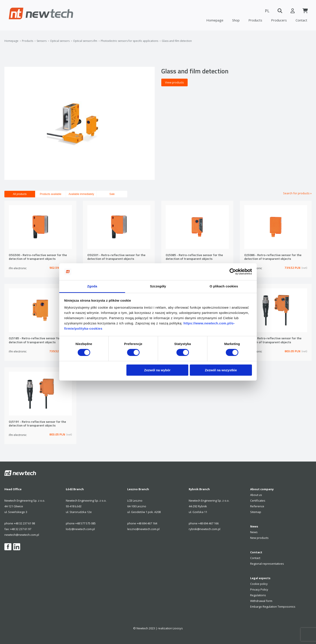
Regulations (258, 595)
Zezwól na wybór (157, 370)
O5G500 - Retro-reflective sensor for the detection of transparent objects (38, 257)
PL (266, 11)
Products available (50, 194)
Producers (279, 20)
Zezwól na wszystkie (221, 370)
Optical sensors (60, 41)
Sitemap (256, 512)
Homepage (215, 20)
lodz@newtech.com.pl (80, 529)
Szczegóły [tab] (158, 286)
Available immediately (81, 194)
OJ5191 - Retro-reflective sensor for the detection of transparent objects (37, 424)
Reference (257, 506)
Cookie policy (259, 584)
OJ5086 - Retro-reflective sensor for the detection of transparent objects (273, 257)
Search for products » (297, 193)
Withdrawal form (261, 601)
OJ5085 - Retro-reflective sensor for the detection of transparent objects (194, 257)
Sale (112, 194)
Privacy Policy (259, 589)
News (254, 532)
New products (259, 538)
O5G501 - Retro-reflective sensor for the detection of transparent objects (116, 257)
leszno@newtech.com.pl (143, 529)
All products (20, 194)
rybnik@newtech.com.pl (205, 529)
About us (256, 495)
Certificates (258, 501)
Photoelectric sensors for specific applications (129, 41)
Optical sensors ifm (85, 41)
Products (255, 20)
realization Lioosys (170, 628)
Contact (301, 20)
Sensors (42, 41)
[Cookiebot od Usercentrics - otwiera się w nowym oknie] (233, 272)
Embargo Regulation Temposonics (273, 607)
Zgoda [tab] (92, 286)
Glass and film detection (177, 41)
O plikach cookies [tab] (224, 286)
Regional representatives (267, 564)
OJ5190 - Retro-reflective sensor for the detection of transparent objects (273, 340)
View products (174, 82)
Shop (236, 20)
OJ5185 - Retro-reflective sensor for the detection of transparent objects (37, 340)
